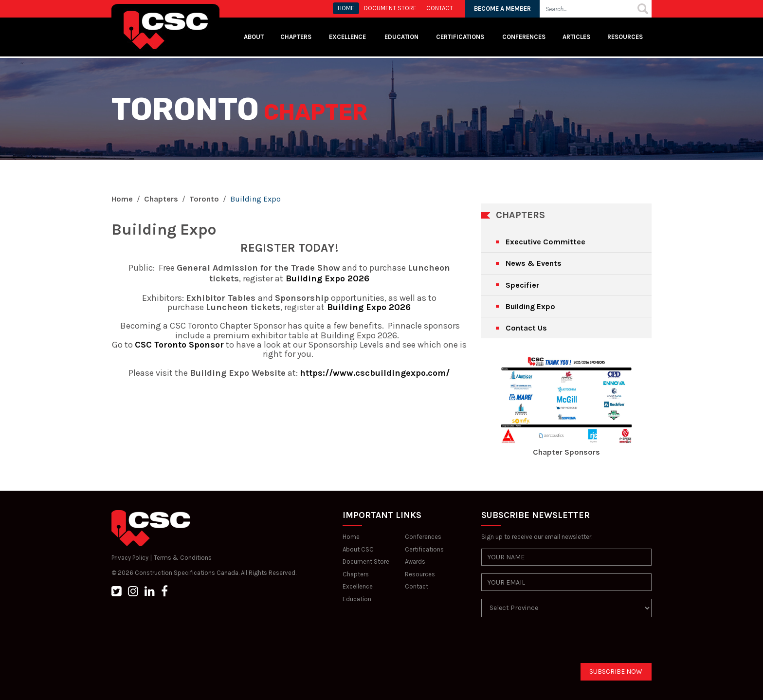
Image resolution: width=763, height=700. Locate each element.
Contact (417, 586)
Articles (576, 37)
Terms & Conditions (183, 558)
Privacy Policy (130, 558)
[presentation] (555, 644)
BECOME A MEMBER (502, 9)
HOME (346, 8)
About (254, 37)
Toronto (204, 199)
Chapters (296, 37)
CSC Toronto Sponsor (179, 345)
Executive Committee (545, 242)
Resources (625, 37)
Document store (390, 8)
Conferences (524, 37)
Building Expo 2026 (326, 278)
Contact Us (526, 328)
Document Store (366, 562)
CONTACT (440, 8)
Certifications (460, 37)
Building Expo (530, 306)
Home (122, 199)
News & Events (534, 263)
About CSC (358, 549)
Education (357, 599)
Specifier (522, 285)
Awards (415, 562)
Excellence (348, 37)
